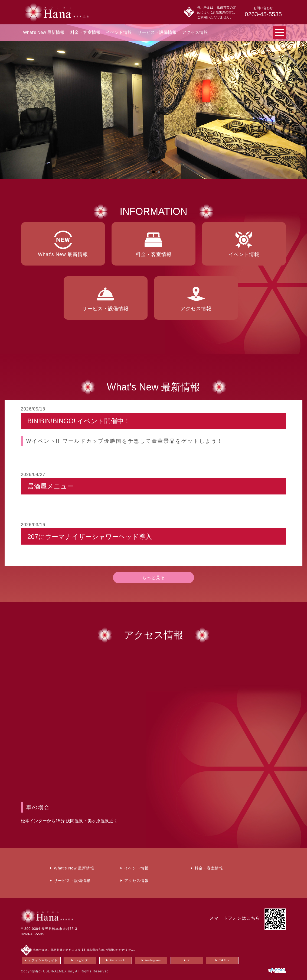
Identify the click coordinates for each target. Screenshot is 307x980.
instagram (153, 960)
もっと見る (154, 578)
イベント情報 (119, 32)
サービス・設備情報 (157, 32)
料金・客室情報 (85, 32)
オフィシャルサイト (43, 960)
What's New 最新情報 (44, 32)
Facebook (117, 960)
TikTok (224, 960)
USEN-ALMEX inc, (59, 971)
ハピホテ (82, 960)
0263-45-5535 (33, 934)
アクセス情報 (195, 32)
